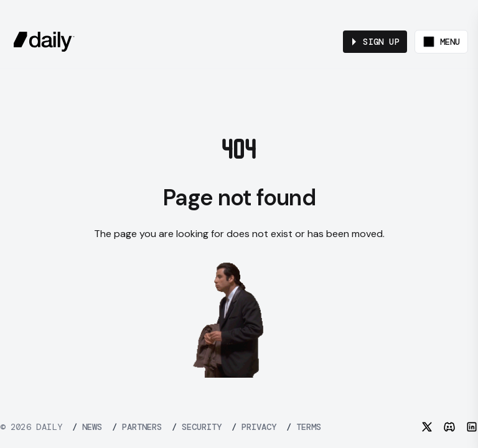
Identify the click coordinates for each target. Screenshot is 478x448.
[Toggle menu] (441, 42)
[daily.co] (44, 42)
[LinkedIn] (472, 427)
